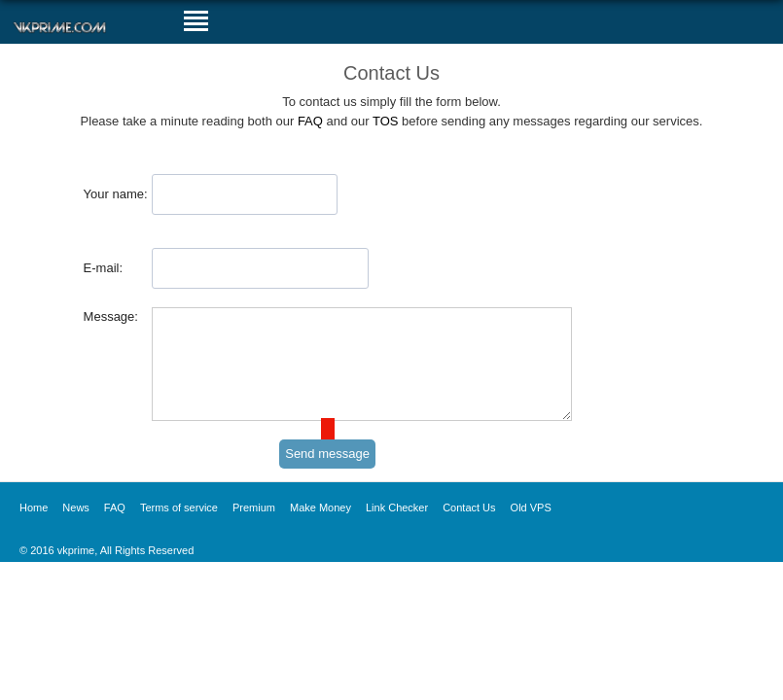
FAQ (310, 121)
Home (34, 528)
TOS (386, 121)
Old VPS (531, 528)
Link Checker (397, 528)
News (76, 528)
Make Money (320, 528)
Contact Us (469, 528)
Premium (254, 528)
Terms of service (179, 528)
